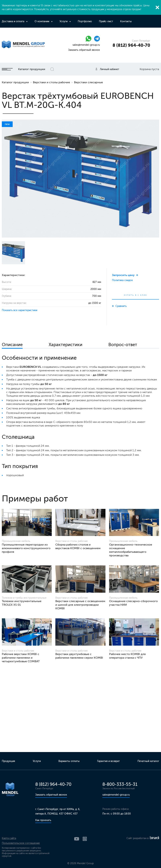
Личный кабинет (110, 69)
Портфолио (85, 21)
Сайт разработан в (143, 838)
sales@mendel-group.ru (86, 45)
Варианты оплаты (69, 761)
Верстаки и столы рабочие (51, 82)
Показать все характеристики (20, 310)
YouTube (77, 839)
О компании (42, 21)
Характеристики (65, 345)
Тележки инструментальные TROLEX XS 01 (22, 603)
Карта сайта (9, 838)
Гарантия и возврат (108, 761)
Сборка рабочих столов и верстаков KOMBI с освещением (78, 546)
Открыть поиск (52, 69)
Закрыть (157, 7)
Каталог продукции (24, 69)
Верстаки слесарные (88, 82)
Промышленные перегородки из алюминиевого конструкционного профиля (26, 548)
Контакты (126, 21)
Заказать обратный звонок (84, 50)
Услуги (64, 21)
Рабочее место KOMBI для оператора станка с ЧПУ (127, 656)
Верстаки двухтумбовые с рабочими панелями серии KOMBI (79, 656)
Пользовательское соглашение (21, 843)
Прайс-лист (106, 21)
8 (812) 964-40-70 (131, 45)
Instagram (85, 839)
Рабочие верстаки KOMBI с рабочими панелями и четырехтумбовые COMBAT (21, 658)
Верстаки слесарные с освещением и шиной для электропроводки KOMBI (80, 605)
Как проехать (43, 820)
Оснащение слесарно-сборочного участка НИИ (133, 603)
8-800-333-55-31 (120, 784)
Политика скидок (122, 280)
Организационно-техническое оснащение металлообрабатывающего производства (131, 550)
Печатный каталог (148, 761)
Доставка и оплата (13, 21)
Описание (12, 345)
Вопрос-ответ (123, 345)
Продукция (8, 761)
